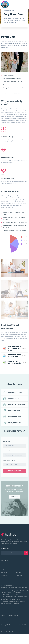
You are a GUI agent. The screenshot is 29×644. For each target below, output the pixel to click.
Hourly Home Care (15, 424)
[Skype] (12, 631)
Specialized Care (14, 418)
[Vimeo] (7, 631)
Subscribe (26, 553)
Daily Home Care (14, 400)
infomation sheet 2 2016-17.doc (14, 356)
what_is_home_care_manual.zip (14, 362)
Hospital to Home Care (16, 406)
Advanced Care (14, 412)
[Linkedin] (9, 631)
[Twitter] (2, 631)
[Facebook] (4, 631)
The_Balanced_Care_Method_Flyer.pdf (14, 348)
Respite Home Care (15, 394)
